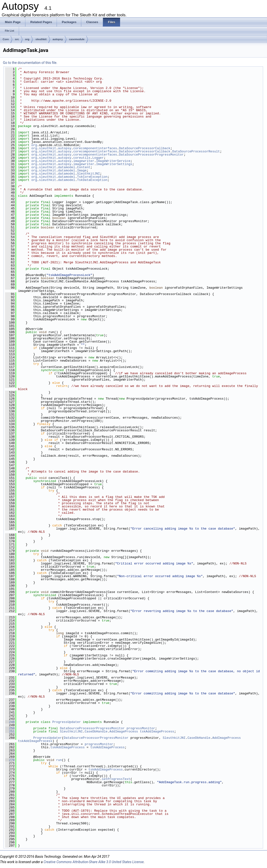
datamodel (67, 167)
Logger (98, 158)
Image (82, 170)
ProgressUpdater (67, 722)
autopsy (58, 39)
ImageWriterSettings (114, 164)
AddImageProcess (124, 731)
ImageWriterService (113, 161)
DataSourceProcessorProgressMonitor (151, 155)
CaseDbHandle (96, 731)
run (59, 760)
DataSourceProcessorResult (196, 151)
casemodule (77, 39)
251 (10, 731)
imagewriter (84, 161)
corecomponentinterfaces (95, 148)
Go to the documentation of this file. (30, 63)
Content (84, 167)
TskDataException (92, 180)
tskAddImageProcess (157, 731)
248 (10, 722)
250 (10, 728)
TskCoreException (92, 177)
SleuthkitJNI (89, 174)
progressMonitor (141, 728)
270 (10, 760)
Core (6, 39)
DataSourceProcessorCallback (145, 148)
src (17, 39)
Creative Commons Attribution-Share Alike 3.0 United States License (93, 862)
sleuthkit (41, 39)
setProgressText (116, 779)
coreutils (82, 158)
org (27, 39)
